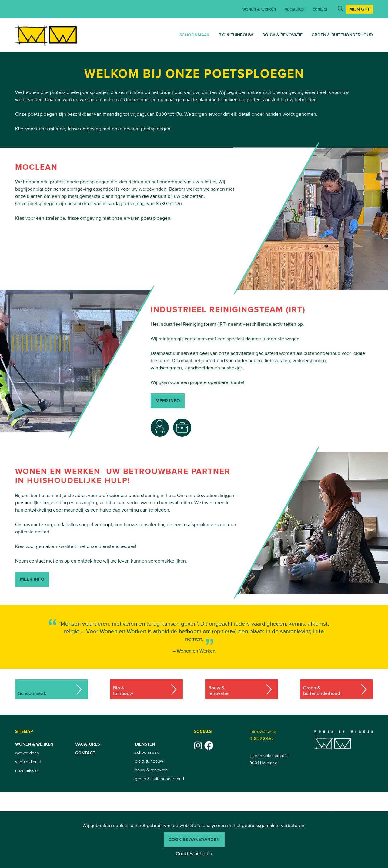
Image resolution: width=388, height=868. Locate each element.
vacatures (294, 9)
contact (320, 9)
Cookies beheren (194, 854)
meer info (168, 401)
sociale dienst (28, 762)
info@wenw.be (263, 731)
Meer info (32, 579)
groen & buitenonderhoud (342, 35)
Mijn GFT (360, 9)
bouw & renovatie (282, 35)
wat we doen (27, 753)
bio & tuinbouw (236, 35)
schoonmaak (194, 35)
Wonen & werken (259, 9)
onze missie (26, 771)
